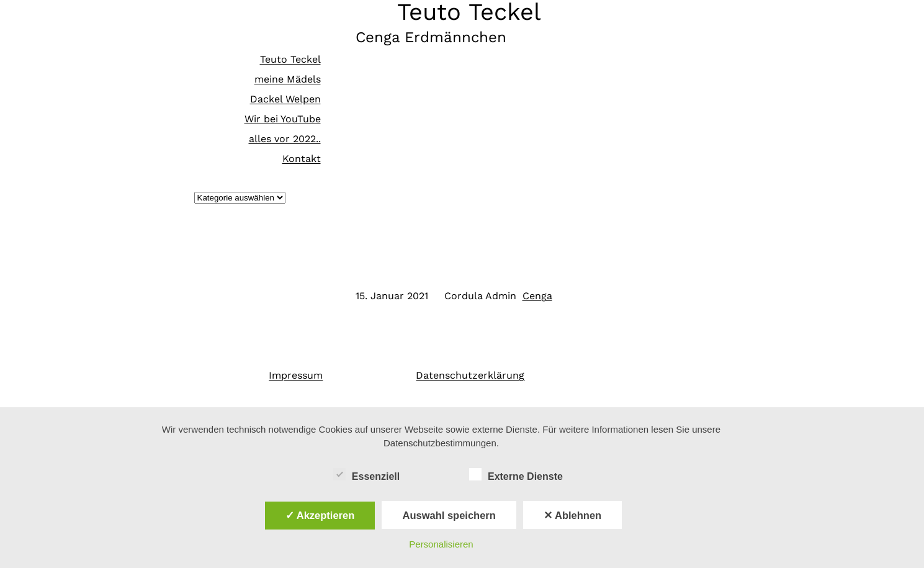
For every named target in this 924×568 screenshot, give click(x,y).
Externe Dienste (516, 475)
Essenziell (366, 475)
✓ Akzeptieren (320, 515)
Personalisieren (441, 544)
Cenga (537, 296)
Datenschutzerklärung (470, 375)
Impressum (296, 375)
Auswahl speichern (449, 515)
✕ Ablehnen (572, 515)
